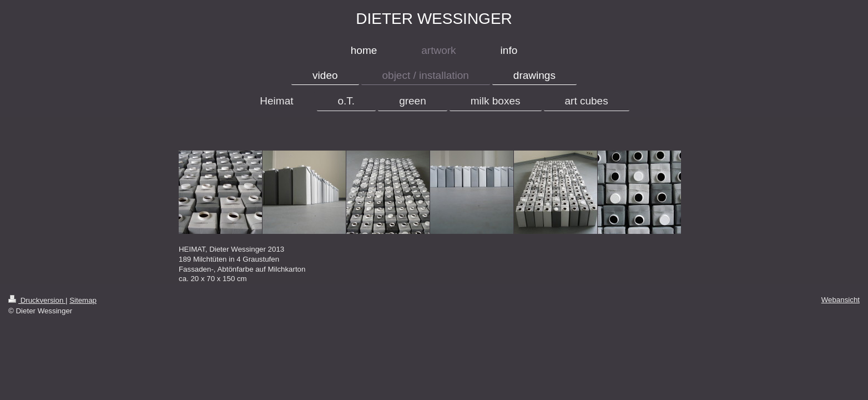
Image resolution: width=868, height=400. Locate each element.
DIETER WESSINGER (434, 19)
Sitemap (83, 300)
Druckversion (37, 300)
